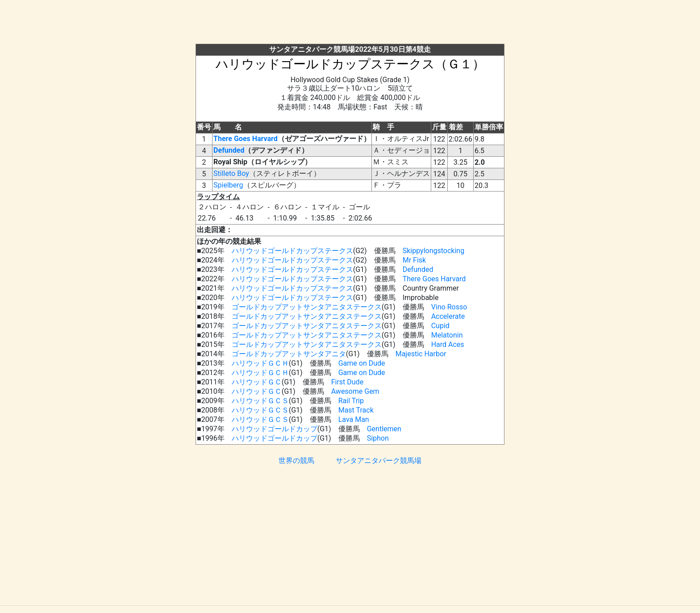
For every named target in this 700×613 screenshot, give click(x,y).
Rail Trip (351, 401)
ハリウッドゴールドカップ (275, 429)
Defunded (229, 150)
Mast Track (356, 410)
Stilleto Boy (231, 173)
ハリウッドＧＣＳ (260, 401)
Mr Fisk (414, 260)
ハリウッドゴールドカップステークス (292, 251)
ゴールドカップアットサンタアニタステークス (307, 307)
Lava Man (354, 419)
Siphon (378, 438)
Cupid (440, 326)
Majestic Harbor (421, 354)
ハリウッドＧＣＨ (260, 363)
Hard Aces (448, 344)
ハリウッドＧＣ (257, 382)
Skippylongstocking (433, 251)
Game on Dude (362, 363)
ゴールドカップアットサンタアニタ (289, 354)
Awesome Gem (355, 391)
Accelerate (448, 316)
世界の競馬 (296, 461)
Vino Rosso (449, 307)
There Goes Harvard (246, 139)
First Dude (347, 382)
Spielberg (228, 185)
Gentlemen (384, 429)
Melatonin (447, 335)
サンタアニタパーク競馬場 (379, 461)
